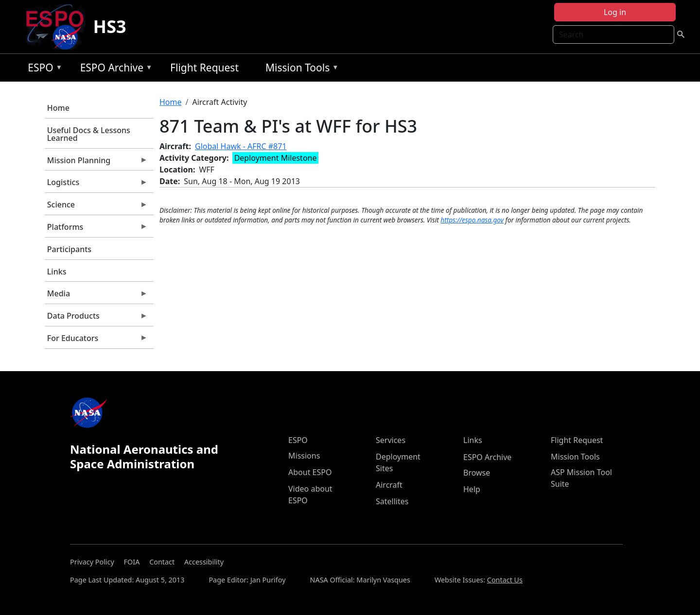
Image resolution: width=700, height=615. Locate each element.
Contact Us (505, 580)
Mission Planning (96, 163)
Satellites (392, 501)
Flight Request (204, 68)
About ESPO (310, 472)
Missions (304, 456)
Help (472, 489)
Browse (477, 473)
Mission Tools (300, 69)
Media (96, 296)
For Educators (96, 341)
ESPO (43, 69)
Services (391, 440)
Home (58, 108)
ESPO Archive (114, 69)
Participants (69, 249)
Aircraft (389, 485)
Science (96, 207)
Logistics (96, 185)
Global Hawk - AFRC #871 (241, 146)
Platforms (96, 229)
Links (57, 272)
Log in (615, 12)
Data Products (96, 318)
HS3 (110, 26)
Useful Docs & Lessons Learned (89, 134)
